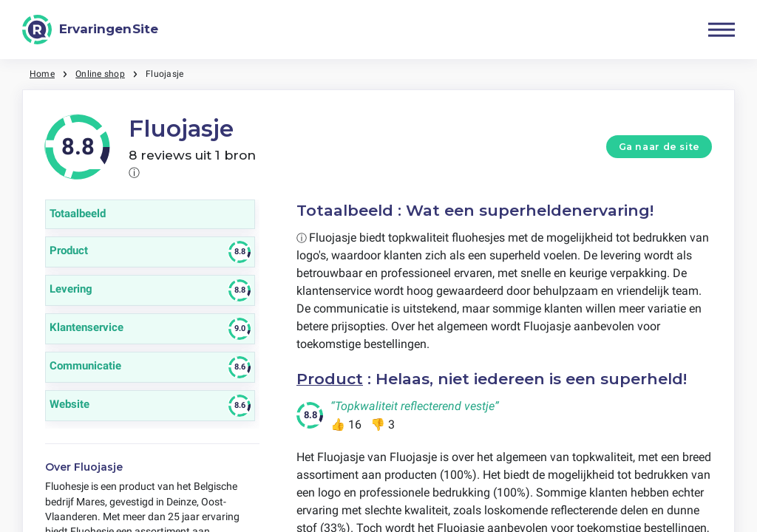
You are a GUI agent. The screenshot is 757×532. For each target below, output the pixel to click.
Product (330, 379)
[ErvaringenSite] (90, 30)
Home (42, 74)
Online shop (100, 74)
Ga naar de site (659, 147)
